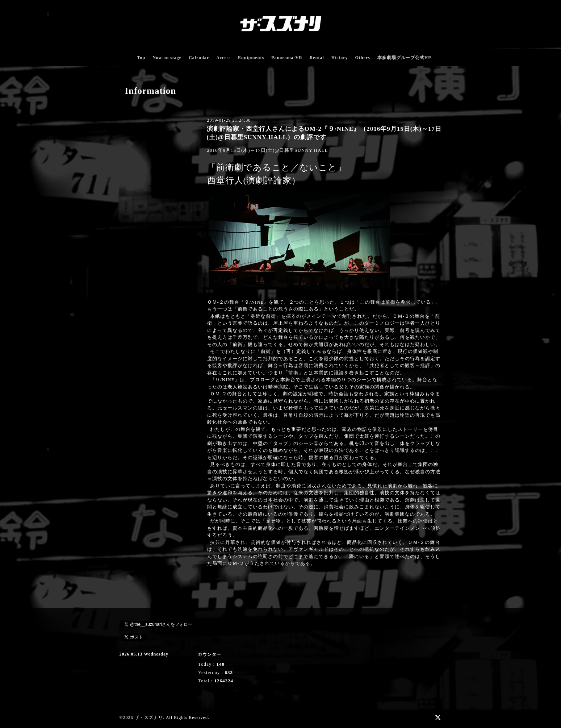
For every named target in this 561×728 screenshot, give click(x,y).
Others (362, 58)
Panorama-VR (287, 58)
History (340, 58)
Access (223, 58)
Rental (317, 58)
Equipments (251, 58)
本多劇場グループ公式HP (404, 58)
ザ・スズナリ (149, 717)
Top (141, 58)
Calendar (199, 58)
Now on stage (167, 58)
